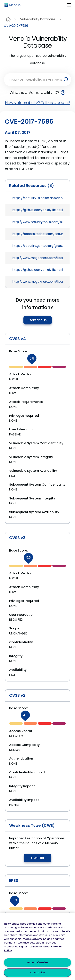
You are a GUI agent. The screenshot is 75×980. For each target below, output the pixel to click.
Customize (38, 972)
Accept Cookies (38, 962)
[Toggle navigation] (69, 5)
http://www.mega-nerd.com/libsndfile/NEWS (37, 282)
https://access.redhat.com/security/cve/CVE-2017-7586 (37, 234)
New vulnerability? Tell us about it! (38, 103)
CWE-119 (37, 858)
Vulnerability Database (38, 19)
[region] (37, 946)
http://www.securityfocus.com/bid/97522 (37, 222)
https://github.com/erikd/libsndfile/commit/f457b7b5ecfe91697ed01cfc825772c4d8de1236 (37, 210)
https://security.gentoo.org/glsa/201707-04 (37, 246)
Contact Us (38, 320)
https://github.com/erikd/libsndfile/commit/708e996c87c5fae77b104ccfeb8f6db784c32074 (37, 270)
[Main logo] (14, 5)
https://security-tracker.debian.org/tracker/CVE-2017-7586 (37, 198)
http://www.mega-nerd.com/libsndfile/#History (37, 258)
